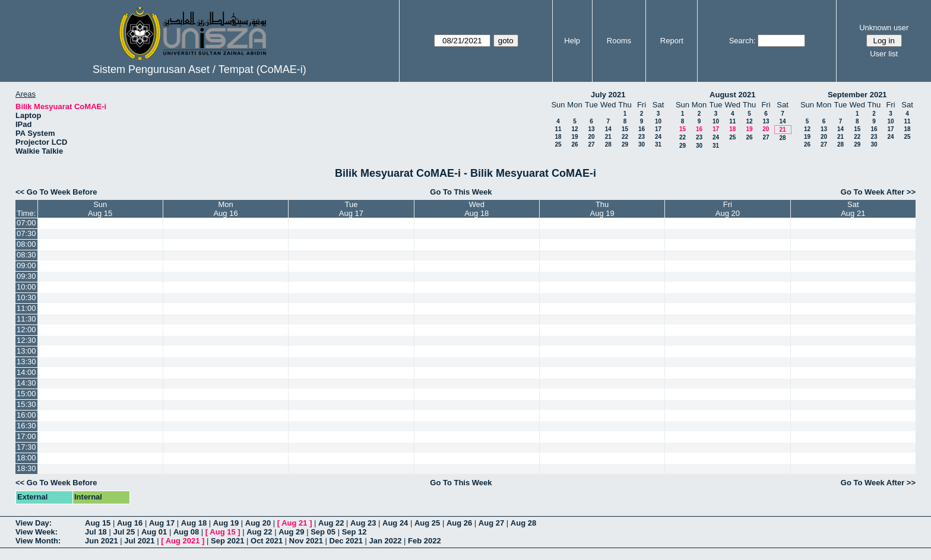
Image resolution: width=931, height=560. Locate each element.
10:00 (26, 287)
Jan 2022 (386, 541)
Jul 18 (96, 532)
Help (572, 41)
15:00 (26, 394)
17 (658, 129)
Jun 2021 (102, 541)
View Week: (37, 532)
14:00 (26, 372)
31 (658, 144)
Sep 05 (323, 532)
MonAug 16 (225, 209)
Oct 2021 (267, 541)
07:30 (26, 233)
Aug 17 (162, 523)
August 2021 (732, 95)
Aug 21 (294, 523)
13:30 (26, 362)
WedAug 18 (476, 209)
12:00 (26, 330)
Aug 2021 (183, 541)
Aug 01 (154, 532)
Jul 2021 (139, 541)
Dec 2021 (346, 541)
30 (642, 144)
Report (672, 41)
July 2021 (608, 95)
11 (558, 129)
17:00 (26, 436)
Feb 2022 (425, 541)
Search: (742, 41)
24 (658, 137)
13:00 (26, 351)
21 (608, 137)
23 (642, 137)
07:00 (26, 223)
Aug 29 (291, 532)
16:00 (26, 415)
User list (884, 54)
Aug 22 (331, 523)
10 (658, 121)
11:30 (26, 319)
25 (558, 144)
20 (591, 137)
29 (625, 144)
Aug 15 (98, 523)
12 (574, 129)
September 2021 (857, 95)
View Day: (34, 523)
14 (608, 129)
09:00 (26, 265)
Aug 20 (258, 523)
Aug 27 (491, 523)
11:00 (26, 308)
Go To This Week (461, 192)
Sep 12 (354, 532)
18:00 (26, 458)
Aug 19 (226, 523)
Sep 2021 (227, 541)
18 (558, 137)
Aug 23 (363, 523)
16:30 (26, 426)
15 (625, 129)
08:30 (26, 255)
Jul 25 (124, 532)
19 (574, 137)
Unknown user (884, 28)
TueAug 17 (351, 209)
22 (625, 137)
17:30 (26, 447)
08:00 (26, 244)
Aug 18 (194, 523)
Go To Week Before (62, 192)
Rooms (619, 41)
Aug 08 (186, 532)
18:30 (26, 468)
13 (591, 129)
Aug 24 (395, 523)
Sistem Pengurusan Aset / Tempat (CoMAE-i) (199, 69)
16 (642, 129)
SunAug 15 (100, 209)
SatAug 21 (853, 209)
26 (574, 144)
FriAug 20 (728, 209)
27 (591, 144)
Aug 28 (523, 523)
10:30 (26, 297)
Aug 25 (427, 523)
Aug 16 (130, 523)
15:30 (26, 404)
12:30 (26, 340)
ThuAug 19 (602, 209)
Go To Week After (873, 192)
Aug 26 (459, 523)
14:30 (26, 383)
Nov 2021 (306, 541)
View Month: (38, 541)
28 (608, 144)
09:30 (26, 276)
